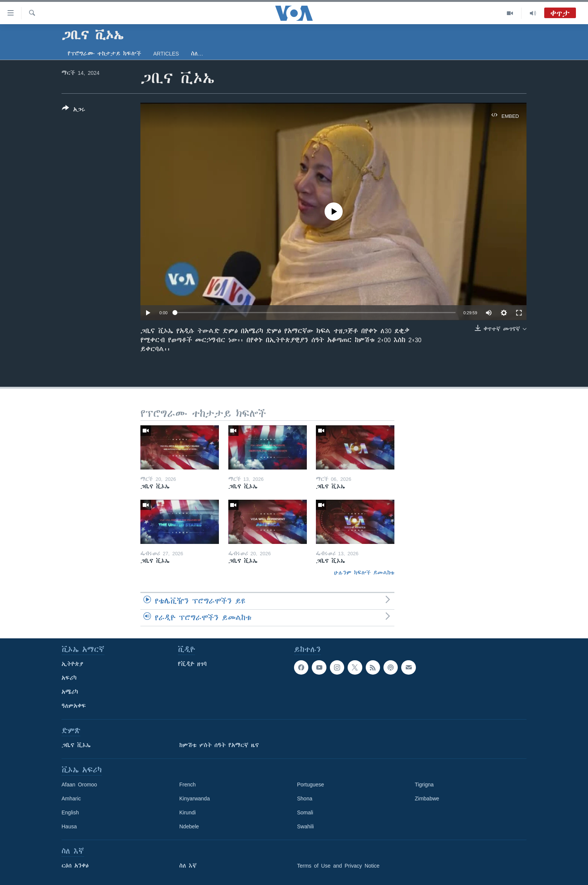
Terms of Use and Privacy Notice (338, 866)
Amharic (71, 799)
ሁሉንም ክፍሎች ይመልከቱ (364, 573)
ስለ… (197, 54)
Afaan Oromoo (79, 785)
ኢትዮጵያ (72, 664)
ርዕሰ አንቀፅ (75, 866)
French (188, 785)
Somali (305, 812)
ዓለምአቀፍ (74, 706)
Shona (305, 799)
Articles (166, 54)
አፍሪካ (69, 678)
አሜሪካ (70, 692)
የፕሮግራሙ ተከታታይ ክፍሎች (104, 54)
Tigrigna (424, 785)
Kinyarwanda (195, 799)
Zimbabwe (427, 799)
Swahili (305, 826)
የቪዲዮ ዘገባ (192, 664)
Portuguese (311, 785)
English (70, 812)
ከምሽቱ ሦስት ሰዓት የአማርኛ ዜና (219, 745)
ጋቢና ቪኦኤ (76, 745)
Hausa (69, 826)
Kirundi (188, 812)
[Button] (74, 110)
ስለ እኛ (188, 866)
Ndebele (189, 826)
